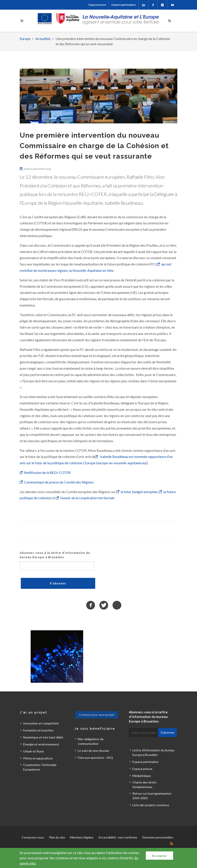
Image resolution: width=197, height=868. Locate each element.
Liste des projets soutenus (151, 805)
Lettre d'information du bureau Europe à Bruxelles (153, 752)
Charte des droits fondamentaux (144, 785)
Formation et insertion (38, 730)
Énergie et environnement (41, 744)
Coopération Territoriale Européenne (40, 767)
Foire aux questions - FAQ (95, 758)
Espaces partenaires (124, 5)
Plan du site (57, 837)
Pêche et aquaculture (38, 758)
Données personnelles (158, 837)
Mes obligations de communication (91, 741)
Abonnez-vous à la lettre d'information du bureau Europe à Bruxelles (55, 555)
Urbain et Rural (33, 751)
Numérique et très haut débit (43, 737)
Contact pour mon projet (97, 715)
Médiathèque (142, 776)
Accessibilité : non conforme (118, 837)
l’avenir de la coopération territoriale (87, 498)
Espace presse (97, 5)
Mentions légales (82, 837)
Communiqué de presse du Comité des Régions (59, 482)
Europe (25, 39)
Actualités (43, 39)
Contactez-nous (33, 837)
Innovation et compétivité (41, 723)
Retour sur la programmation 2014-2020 (152, 796)
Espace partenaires (146, 762)
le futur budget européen (139, 492)
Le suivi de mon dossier (93, 751)
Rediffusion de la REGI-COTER (48, 472)
